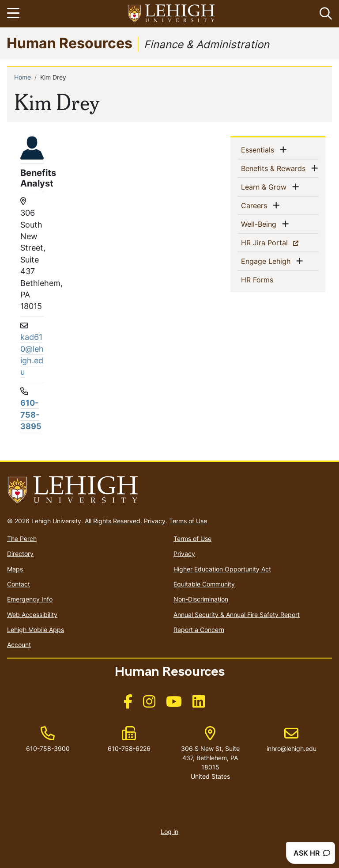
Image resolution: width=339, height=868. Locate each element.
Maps (15, 569)
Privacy (155, 521)
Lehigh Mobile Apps (36, 630)
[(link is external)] (128, 704)
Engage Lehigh (267, 261)
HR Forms (271, 279)
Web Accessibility (32, 615)
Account (19, 645)
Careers (256, 205)
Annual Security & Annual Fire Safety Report (237, 615)
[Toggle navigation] (15, 14)
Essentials (259, 149)
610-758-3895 (31, 415)
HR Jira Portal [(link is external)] (280, 242)
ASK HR (312, 853)
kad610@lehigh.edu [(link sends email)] (32, 354)
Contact (19, 584)
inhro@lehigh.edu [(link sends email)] (292, 739)
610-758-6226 (129, 748)
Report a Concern (199, 630)
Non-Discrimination (201, 599)
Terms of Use (188, 521)
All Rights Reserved (113, 521)
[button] (324, 14)
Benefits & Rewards (275, 168)
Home (23, 77)
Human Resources (70, 43)
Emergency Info (30, 599)
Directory (20, 554)
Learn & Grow (266, 187)
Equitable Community (204, 584)
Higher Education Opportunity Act (222, 569)
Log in (169, 832)
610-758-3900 (48, 748)
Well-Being (260, 224)
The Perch (22, 539)
